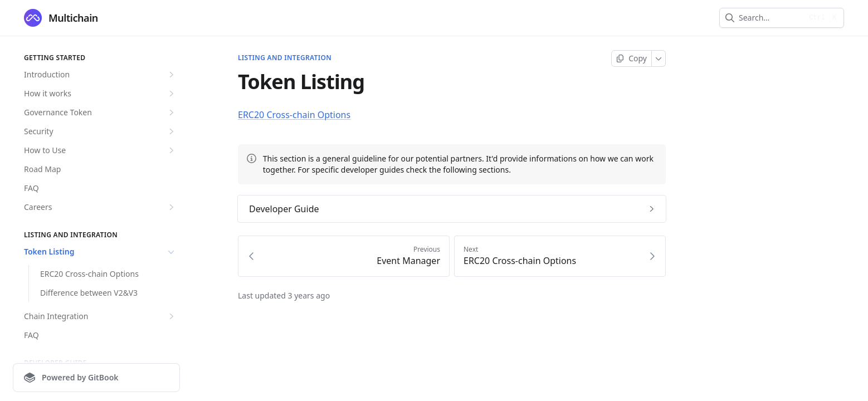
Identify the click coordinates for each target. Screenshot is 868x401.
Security (100, 131)
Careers (100, 207)
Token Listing (100, 252)
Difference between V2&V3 (89, 293)
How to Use (100, 150)
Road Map (42, 169)
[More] (659, 58)
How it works (100, 94)
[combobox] (770, 18)
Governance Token (100, 113)
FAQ (31, 188)
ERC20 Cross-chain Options (89, 274)
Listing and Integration (285, 58)
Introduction (100, 75)
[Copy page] (632, 58)
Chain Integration (100, 316)
